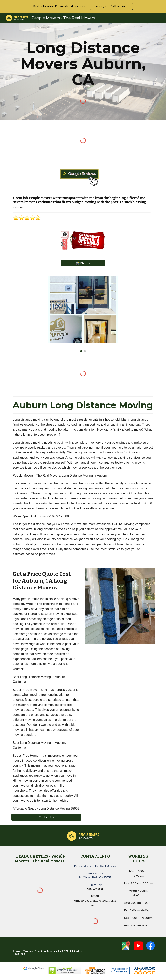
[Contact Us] (46, 817)
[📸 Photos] (83, 263)
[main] (83, 64)
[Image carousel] (83, 314)
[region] (83, 6)
